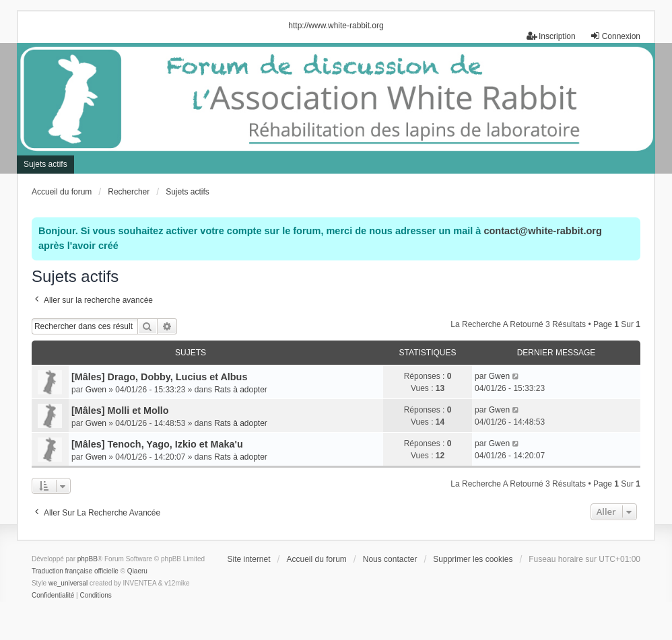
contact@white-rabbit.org (542, 231)
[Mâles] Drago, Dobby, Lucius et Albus (159, 377)
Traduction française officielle (75, 571)
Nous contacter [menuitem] (390, 559)
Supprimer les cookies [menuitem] (473, 559)
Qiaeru (137, 571)
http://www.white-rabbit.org (336, 26)
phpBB (88, 559)
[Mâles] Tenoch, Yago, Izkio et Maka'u (157, 444)
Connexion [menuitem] (615, 36)
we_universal (68, 583)
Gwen (96, 390)
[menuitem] (53, 596)
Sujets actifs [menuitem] (45, 164)
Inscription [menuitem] (551, 36)
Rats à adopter (241, 390)
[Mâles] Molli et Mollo (120, 411)
